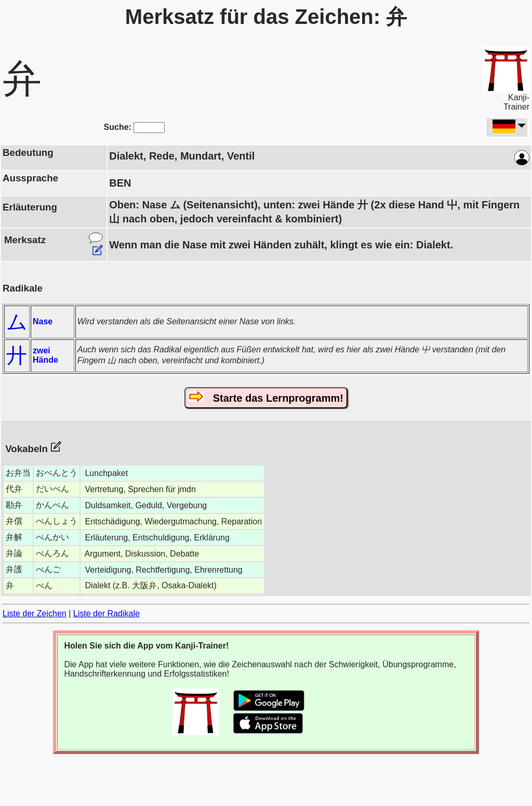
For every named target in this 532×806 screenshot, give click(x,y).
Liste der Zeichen (35, 613)
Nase (43, 321)
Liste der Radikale (107, 613)
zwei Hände (45, 355)
